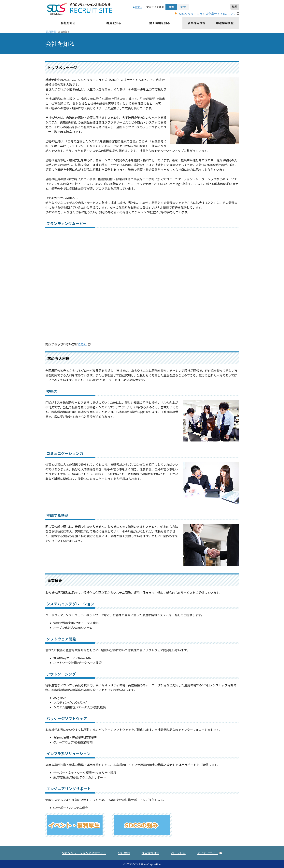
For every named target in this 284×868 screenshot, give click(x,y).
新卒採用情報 (196, 23)
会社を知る (68, 23)
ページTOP (178, 853)
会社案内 (124, 853)
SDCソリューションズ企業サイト (84, 853)
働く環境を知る (159, 23)
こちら (82, 344)
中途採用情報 (225, 23)
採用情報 (51, 31)
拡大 (183, 7)
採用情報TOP (150, 853)
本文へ (139, 7)
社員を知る (114, 23)
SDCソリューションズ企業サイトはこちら (207, 14)
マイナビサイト (208, 853)
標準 (171, 7)
